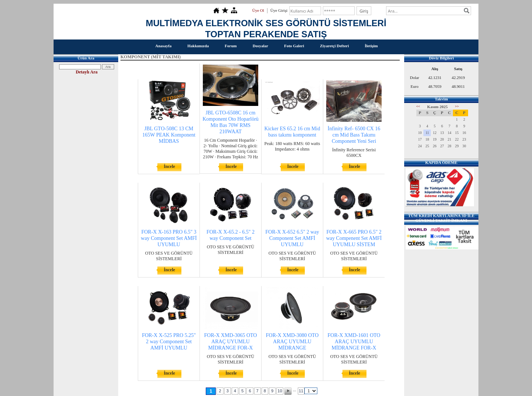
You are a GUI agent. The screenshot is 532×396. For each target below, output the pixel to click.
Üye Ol (258, 10)
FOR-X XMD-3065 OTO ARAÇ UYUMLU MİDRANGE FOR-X (231, 342)
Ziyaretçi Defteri (334, 46)
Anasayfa (163, 46)
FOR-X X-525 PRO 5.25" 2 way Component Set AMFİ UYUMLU (169, 342)
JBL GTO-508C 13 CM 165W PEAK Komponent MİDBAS (169, 135)
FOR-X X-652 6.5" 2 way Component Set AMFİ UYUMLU (292, 238)
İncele (169, 166)
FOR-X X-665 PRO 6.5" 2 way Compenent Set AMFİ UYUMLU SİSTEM (354, 238)
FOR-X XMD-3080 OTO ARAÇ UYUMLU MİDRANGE (292, 342)
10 (280, 391)
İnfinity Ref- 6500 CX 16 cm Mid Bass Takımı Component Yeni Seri (354, 135)
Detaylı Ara (87, 72)
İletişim (371, 46)
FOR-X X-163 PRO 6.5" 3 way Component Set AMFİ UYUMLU (169, 238)
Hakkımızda (198, 46)
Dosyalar (260, 46)
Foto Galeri (294, 46)
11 (301, 391)
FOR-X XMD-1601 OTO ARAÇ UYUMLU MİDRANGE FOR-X (354, 342)
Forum (231, 46)
